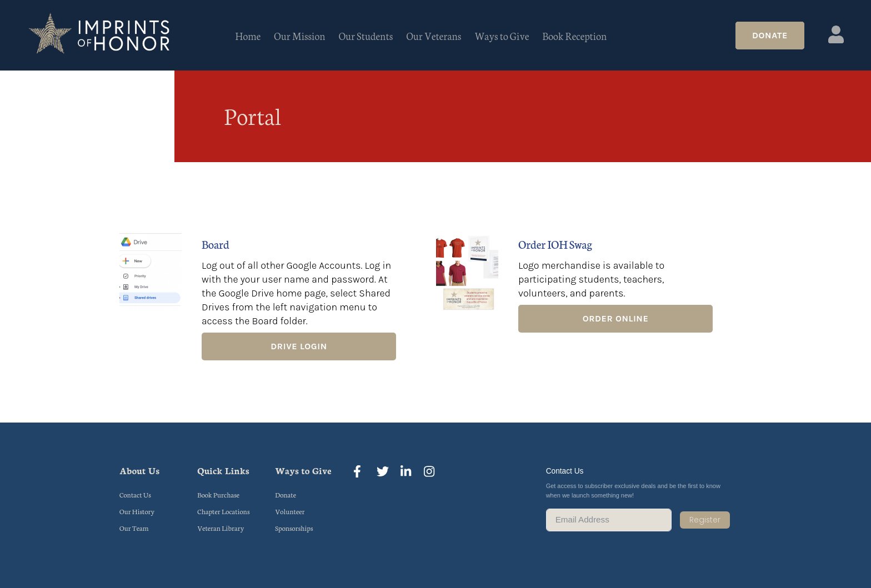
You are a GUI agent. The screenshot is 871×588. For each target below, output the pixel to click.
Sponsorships (294, 528)
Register (705, 520)
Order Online (616, 318)
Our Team (134, 528)
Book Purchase (218, 494)
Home (248, 36)
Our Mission (299, 36)
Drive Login (299, 346)
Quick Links (223, 470)
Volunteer (290, 511)
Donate (770, 35)
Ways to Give (502, 36)
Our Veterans (434, 36)
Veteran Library (221, 528)
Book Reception (575, 36)
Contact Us (135, 494)
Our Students (366, 36)
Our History (137, 511)
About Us (139, 470)
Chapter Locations (223, 511)
